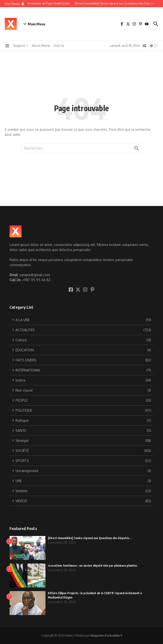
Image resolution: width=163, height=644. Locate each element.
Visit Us (59, 46)
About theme (41, 46)
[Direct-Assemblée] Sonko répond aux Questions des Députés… (90, 538)
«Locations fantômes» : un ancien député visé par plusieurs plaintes (93, 566)
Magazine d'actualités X (106, 635)
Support (21, 46)
